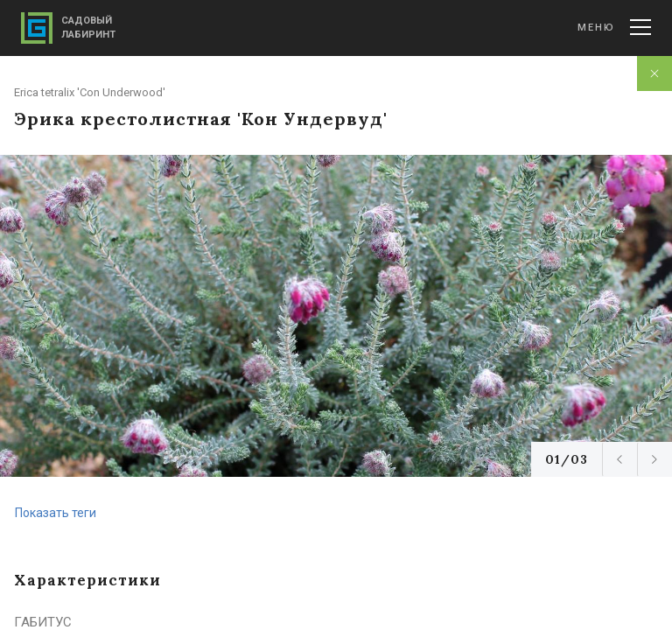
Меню (614, 27)
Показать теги (56, 513)
